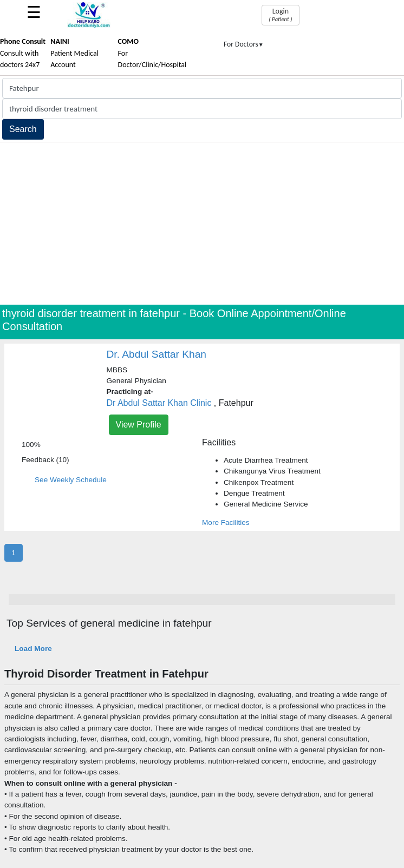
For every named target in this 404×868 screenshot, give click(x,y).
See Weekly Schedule (71, 480)
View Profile (139, 425)
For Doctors (244, 44)
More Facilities (226, 522)
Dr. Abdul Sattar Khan (157, 354)
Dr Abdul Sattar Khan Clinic (159, 403)
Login (280, 15)
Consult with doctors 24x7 (23, 53)
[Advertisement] (202, 223)
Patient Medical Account (74, 53)
